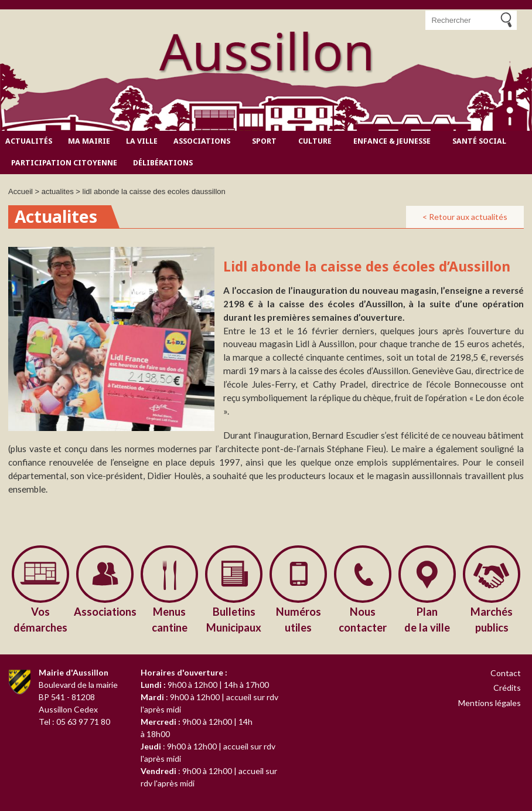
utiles (298, 619)
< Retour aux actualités (465, 217)
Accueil (21, 191)
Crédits (507, 688)
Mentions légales (490, 703)
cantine (169, 619)
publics (492, 619)
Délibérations (163, 163)
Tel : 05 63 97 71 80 (74, 722)
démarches (40, 619)
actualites (58, 191)
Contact (506, 673)
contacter (363, 619)
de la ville (427, 619)
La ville (142, 141)
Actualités (29, 141)
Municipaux (234, 619)
